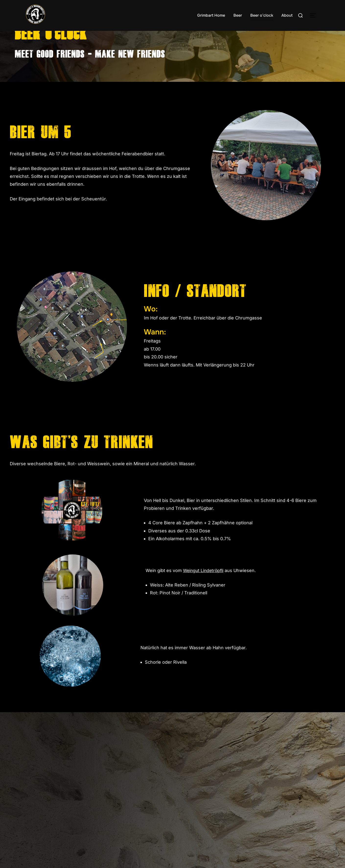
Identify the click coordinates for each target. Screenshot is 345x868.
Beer (238, 15)
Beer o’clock (262, 15)
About (287, 15)
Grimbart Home (211, 15)
